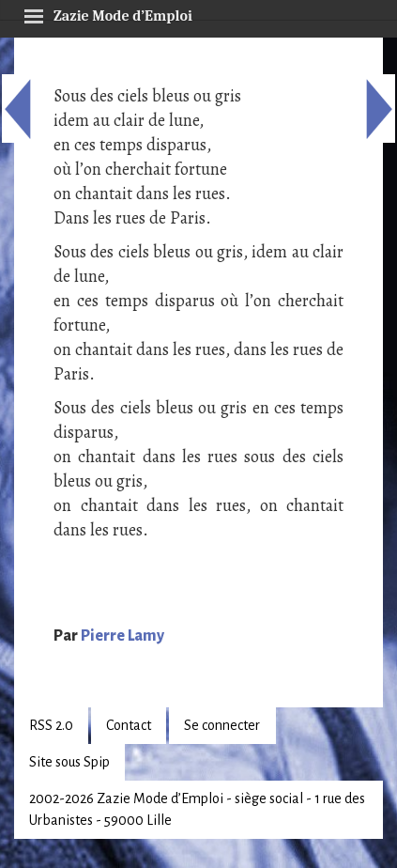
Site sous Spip (69, 762)
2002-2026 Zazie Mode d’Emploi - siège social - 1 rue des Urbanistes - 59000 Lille (197, 809)
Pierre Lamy (122, 636)
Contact (129, 725)
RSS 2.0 (51, 725)
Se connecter (222, 725)
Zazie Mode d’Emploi (108, 13)
